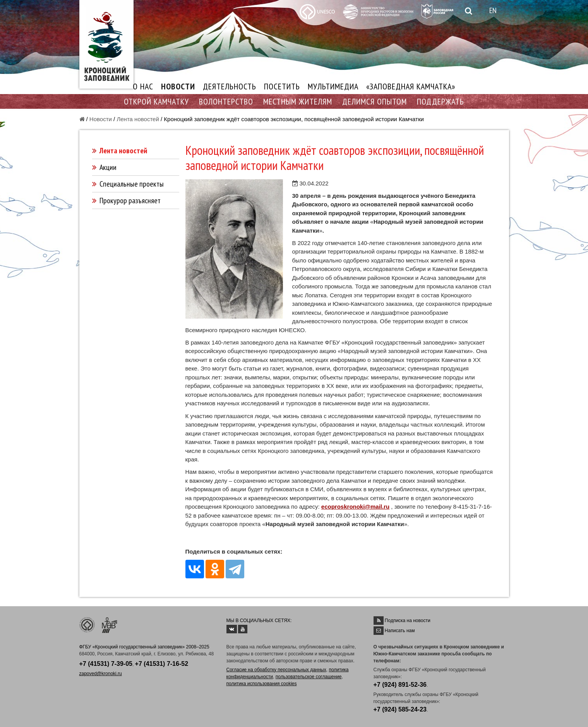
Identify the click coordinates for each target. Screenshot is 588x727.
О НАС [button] (143, 86)
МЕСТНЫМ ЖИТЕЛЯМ (298, 101)
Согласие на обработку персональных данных (276, 670)
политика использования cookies (262, 684)
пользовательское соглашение (309, 677)
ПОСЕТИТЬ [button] (282, 86)
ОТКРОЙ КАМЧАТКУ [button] (156, 101)
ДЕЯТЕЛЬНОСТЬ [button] (230, 86)
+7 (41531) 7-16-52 (162, 664)
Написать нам (400, 631)
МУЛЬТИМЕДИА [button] (333, 86)
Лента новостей (138, 119)
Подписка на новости (408, 621)
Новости (101, 119)
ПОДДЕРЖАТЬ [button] (441, 101)
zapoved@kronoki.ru (101, 674)
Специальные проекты (132, 184)
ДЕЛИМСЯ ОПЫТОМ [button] (375, 101)
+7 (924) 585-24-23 (400, 709)
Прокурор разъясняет (130, 201)
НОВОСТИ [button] (178, 86)
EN (493, 10)
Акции (108, 167)
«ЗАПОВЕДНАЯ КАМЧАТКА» (411, 86)
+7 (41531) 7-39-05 (106, 664)
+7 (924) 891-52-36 (400, 685)
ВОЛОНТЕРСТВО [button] (226, 101)
